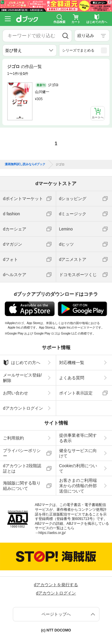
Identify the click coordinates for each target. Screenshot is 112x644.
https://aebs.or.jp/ (52, 533)
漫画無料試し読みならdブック (25, 164)
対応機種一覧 (72, 363)
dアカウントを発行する (56, 585)
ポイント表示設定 (76, 393)
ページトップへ (56, 614)
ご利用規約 (13, 438)
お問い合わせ (16, 393)
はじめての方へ (22, 363)
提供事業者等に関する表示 (78, 438)
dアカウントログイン (23, 408)
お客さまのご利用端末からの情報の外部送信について (78, 486)
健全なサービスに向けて (78, 453)
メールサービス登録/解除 (22, 378)
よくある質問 (72, 378)
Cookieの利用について (78, 468)
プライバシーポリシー (22, 453)
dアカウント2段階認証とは (22, 468)
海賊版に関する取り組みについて (22, 486)
